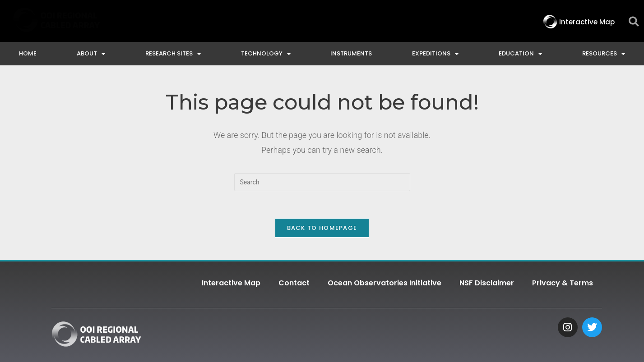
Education (520, 54)
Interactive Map (231, 283)
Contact (294, 283)
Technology (266, 54)
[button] (634, 22)
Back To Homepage (322, 228)
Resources (604, 54)
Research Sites (173, 54)
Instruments (351, 53)
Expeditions (435, 54)
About (91, 54)
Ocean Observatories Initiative (385, 283)
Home (28, 53)
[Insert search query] (322, 182)
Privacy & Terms (563, 283)
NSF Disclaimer (487, 283)
